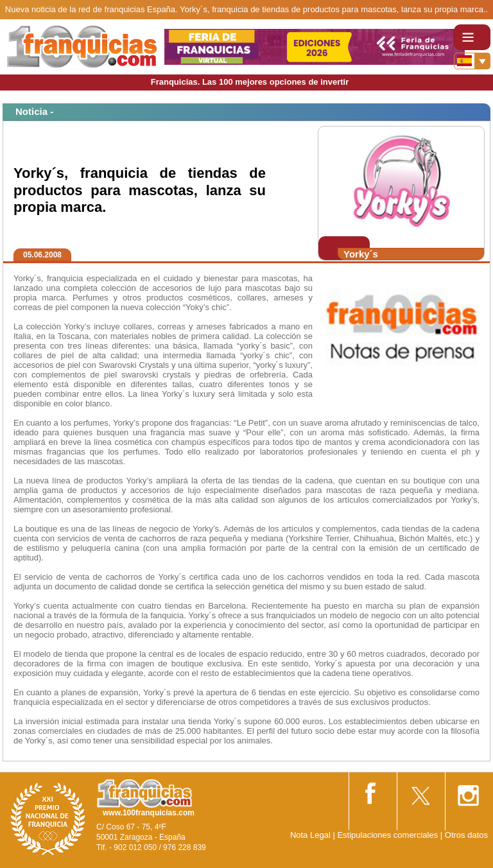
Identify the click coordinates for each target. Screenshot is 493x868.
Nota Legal (310, 835)
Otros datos (466, 835)
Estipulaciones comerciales (388, 835)
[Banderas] (472, 61)
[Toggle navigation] (472, 37)
